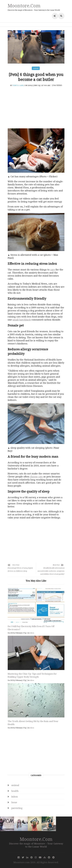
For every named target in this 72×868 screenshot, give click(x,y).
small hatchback (22, 320)
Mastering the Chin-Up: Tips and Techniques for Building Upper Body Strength (32, 675)
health (15, 791)
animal (36, 68)
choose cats (36, 477)
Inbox (32, 633)
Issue (14, 802)
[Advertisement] (36, 107)
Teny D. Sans (18, 85)
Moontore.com (24, 6)
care (53, 270)
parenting (17, 808)
